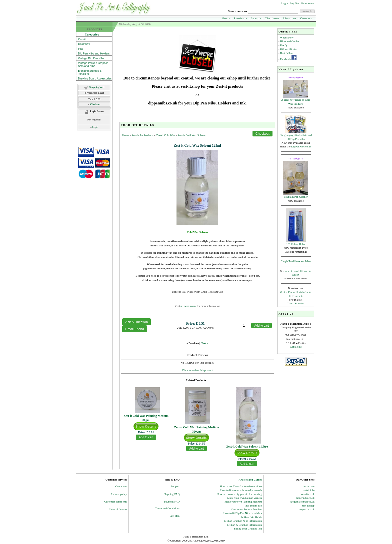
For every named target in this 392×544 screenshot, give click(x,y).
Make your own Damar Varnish (245, 498)
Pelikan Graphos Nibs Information (243, 521)
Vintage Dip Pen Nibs (91, 58)
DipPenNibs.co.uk (301, 146)
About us (290, 18)
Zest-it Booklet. (296, 303)
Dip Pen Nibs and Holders (94, 53)
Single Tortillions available (296, 261)
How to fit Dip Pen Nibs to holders (243, 513)
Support (175, 486)
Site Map (174, 516)
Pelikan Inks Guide (251, 517)
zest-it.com (308, 486)
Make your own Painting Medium (243, 502)
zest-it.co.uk (308, 494)
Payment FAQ (172, 502)
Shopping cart (97, 87)
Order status (308, 3)
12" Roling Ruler (296, 244)
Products (241, 18)
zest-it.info (309, 490)
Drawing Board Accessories (95, 78)
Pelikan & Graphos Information (244, 525)
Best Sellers (286, 53)
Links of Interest (118, 509)
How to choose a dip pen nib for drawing (239, 494)
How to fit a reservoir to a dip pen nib (241, 490)
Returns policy (119, 494)
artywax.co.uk (188, 306)
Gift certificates (289, 49)
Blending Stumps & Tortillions (90, 72)
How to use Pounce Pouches (246, 509)
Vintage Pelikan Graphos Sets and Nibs (93, 64)
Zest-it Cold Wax (166, 135)
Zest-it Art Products (143, 135)
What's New (287, 37)
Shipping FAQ (172, 494)
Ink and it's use (253, 506)
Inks (80, 49)
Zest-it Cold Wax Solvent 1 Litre (247, 447)
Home (226, 18)
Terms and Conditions (167, 508)
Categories (88, 34)
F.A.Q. (284, 45)
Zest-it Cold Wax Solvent (192, 135)
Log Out (294, 3)
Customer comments (116, 502)
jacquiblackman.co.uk (302, 502)
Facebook (285, 59)
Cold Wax (84, 44)
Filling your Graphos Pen (248, 529)
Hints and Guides (289, 41)
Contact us (296, 347)
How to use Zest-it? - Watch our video (241, 486)
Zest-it (82, 39)
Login (284, 3)
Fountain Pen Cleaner (296, 197)
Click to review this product (197, 370)
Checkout (272, 18)
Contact (306, 18)
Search (256, 18)
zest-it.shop (308, 506)
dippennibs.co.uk (305, 498)
